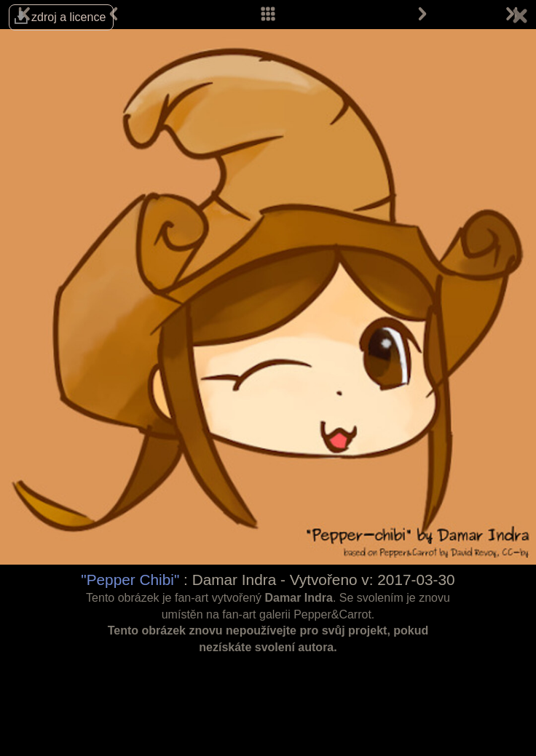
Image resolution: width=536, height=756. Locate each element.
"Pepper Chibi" (130, 580)
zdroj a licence (68, 17)
